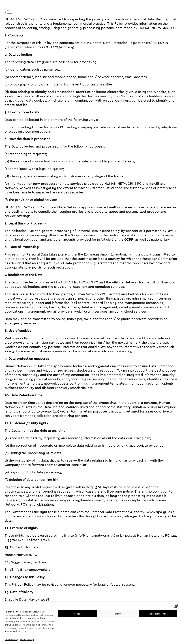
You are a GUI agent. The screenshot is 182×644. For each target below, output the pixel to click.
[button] (176, 606)
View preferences (158, 614)
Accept (78, 614)
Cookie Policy (12, 640)
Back (9, 11)
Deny (118, 614)
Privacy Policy (27, 640)
